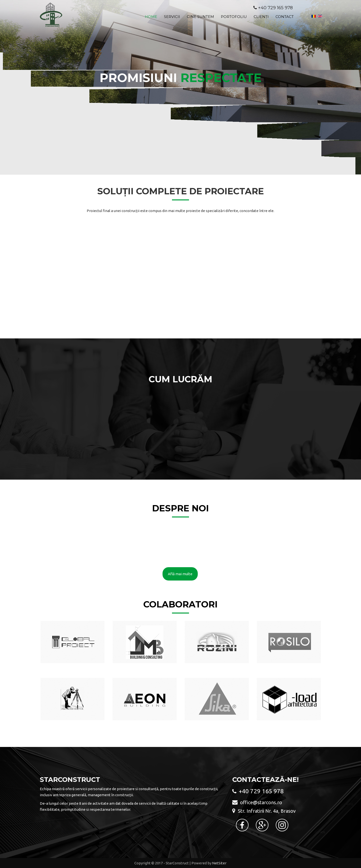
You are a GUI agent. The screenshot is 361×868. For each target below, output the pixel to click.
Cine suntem (200, 17)
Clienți (261, 17)
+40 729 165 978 (275, 8)
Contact (285, 17)
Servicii (172, 17)
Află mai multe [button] (180, 574)
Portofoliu (234, 17)
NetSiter (219, 863)
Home (151, 17)
